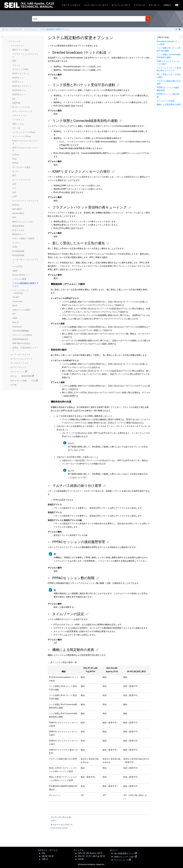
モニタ (15, 171)
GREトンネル (18, 124)
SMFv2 (45, 859)
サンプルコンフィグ (19, 363)
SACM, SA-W (48, 856)
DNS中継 (16, 103)
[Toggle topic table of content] (181, 36)
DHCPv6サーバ (19, 90)
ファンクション (31, 29)
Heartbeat (17, 327)
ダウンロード (154, 5)
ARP (14, 61)
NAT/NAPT (17, 209)
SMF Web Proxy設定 (21, 343)
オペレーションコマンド (21, 359)
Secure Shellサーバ (21, 275)
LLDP (15, 197)
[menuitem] (71, 5)
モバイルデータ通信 (21, 167)
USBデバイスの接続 (21, 310)
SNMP (15, 271)
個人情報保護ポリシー (124, 853)
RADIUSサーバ (19, 234)
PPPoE (15, 163)
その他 (13, 385)
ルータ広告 (17, 266)
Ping (14, 159)
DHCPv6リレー (19, 94)
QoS (14, 184)
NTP (14, 217)
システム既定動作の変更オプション (54, 29)
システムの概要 (19, 279)
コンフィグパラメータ (20, 355)
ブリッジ (16, 65)
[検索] (148, 19)
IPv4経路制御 (18, 251)
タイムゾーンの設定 (166, 101)
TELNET (16, 297)
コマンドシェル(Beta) (22, 335)
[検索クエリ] (91, 19)
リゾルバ (16, 243)
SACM (81, 859)
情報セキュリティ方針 (124, 856)
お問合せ (167, 5)
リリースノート (17, 371)
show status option (59, 828)
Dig (14, 99)
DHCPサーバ (18, 78)
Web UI (15, 322)
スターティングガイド (71, 5)
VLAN (15, 247)
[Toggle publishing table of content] (2, 36)
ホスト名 (16, 128)
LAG (14, 192)
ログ (14, 188)
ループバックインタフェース (25, 201)
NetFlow (16, 205)
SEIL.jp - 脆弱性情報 (21, 376)
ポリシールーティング (22, 111)
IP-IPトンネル (18, 230)
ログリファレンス (18, 367)
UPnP (15, 306)
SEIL (44, 853)
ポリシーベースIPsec (22, 136)
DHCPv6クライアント (22, 86)
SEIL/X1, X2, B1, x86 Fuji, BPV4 (91, 856)
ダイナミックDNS (20, 69)
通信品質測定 (18, 226)
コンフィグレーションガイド (96, 5)
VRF (14, 314)
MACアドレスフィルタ (23, 222)
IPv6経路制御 (18, 255)
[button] (7, 42)
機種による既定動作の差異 (169, 104)
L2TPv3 (16, 155)
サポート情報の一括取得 (23, 238)
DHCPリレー (18, 82)
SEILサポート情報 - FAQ (23, 380)
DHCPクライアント (21, 73)
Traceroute (17, 301)
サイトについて (121, 860)
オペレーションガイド (121, 5)
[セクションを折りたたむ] (177, 29)
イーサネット (18, 120)
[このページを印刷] (180, 29)
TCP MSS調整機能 (21, 331)
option (54, 820)
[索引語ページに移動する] (176, 6)
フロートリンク (19, 115)
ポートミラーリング (21, 180)
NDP (14, 176)
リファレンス (139, 5)
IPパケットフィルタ (21, 107)
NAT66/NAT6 (18, 213)
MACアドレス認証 (21, 50)
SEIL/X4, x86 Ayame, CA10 (90, 853)
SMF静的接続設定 (20, 339)
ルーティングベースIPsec (24, 132)
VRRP (15, 318)
